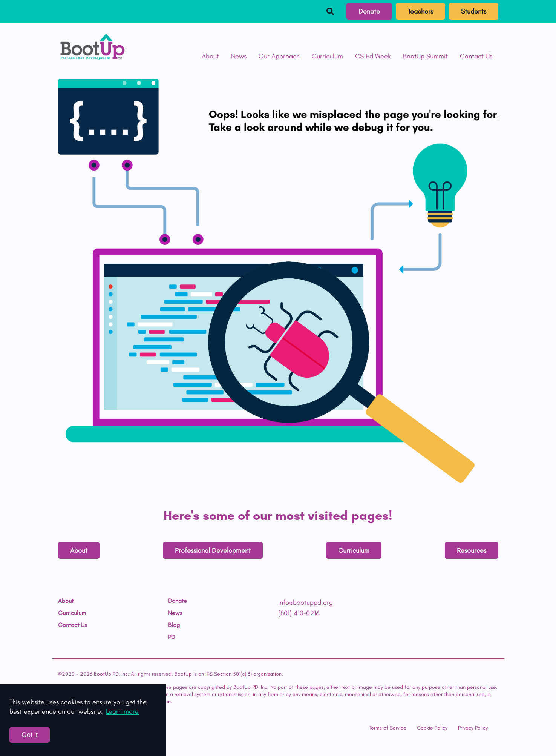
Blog (174, 625)
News (239, 56)
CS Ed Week (373, 56)
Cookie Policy (432, 728)
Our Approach (279, 56)
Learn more (122, 711)
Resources (472, 550)
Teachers (420, 11)
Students (474, 11)
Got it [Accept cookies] (30, 735)
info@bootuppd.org (306, 602)
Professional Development (213, 550)
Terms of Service (388, 728)
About (210, 56)
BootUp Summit (425, 56)
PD (172, 637)
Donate (369, 11)
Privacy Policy (473, 728)
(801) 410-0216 (299, 613)
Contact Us (476, 56)
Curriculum (327, 56)
